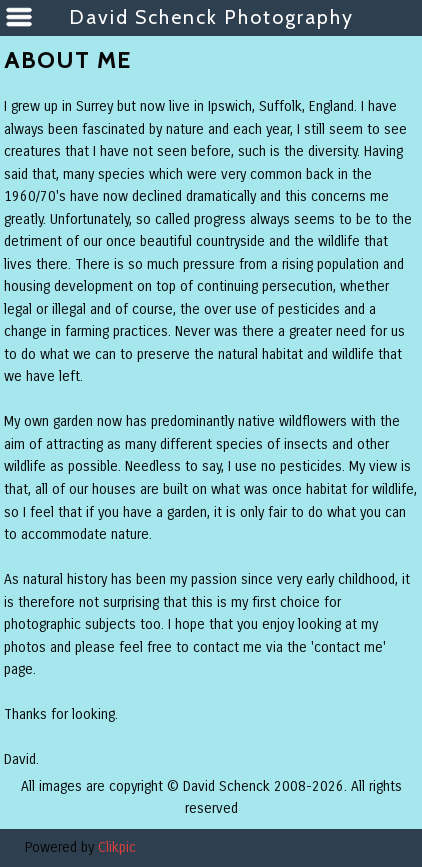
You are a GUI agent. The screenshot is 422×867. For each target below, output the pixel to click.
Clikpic (117, 847)
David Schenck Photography (211, 17)
